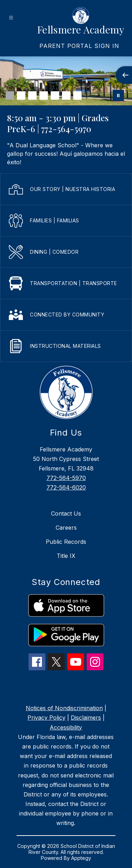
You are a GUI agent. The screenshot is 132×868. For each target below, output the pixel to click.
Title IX (66, 556)
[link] (79, 46)
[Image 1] (10, 96)
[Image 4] (44, 96)
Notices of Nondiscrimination (64, 708)
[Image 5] (55, 96)
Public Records (66, 542)
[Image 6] (66, 96)
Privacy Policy (46, 718)
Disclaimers (86, 718)
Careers (66, 528)
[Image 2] (21, 96)
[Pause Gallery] (118, 96)
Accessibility (66, 727)
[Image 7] (77, 96)
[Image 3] (32, 96)
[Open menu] (11, 18)
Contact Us (66, 513)
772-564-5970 (66, 478)
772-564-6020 (66, 487)
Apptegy (81, 858)
